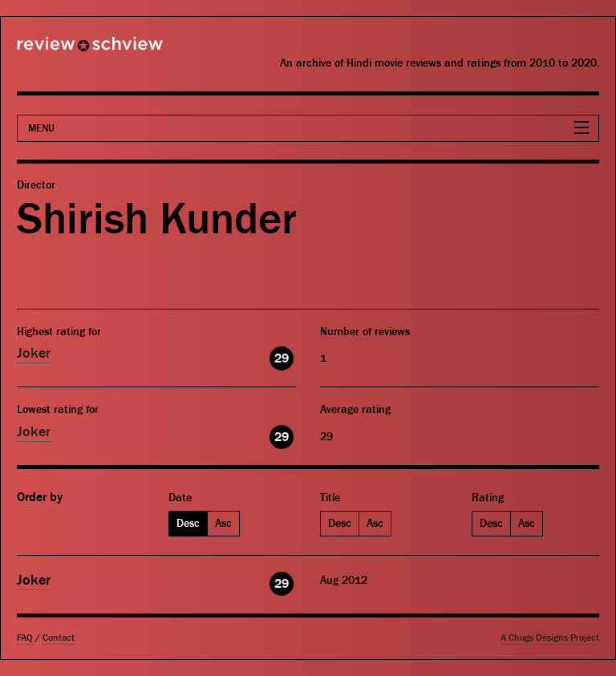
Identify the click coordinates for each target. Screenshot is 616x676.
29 (282, 358)
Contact (59, 638)
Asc (223, 524)
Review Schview (63, 51)
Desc (188, 524)
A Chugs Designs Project (550, 638)
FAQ (25, 638)
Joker (34, 353)
